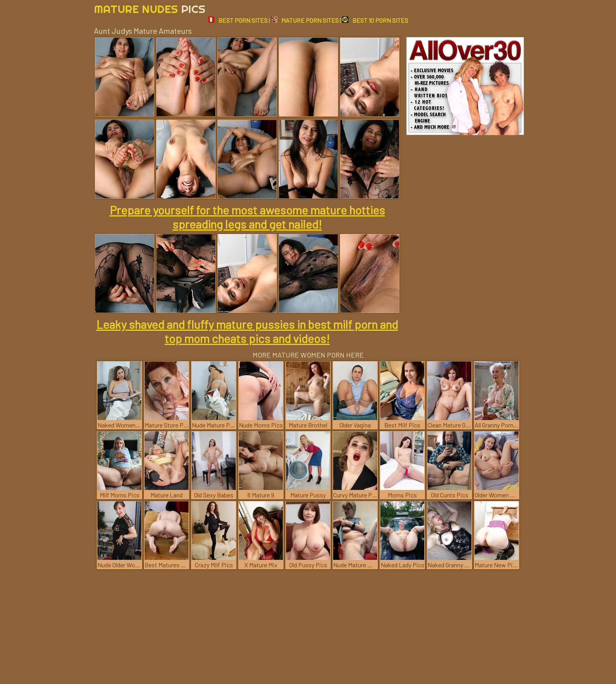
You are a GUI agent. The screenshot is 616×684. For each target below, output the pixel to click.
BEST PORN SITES (238, 20)
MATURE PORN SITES (305, 20)
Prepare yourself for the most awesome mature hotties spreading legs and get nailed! (247, 217)
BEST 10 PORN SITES (375, 20)
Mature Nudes (150, 9)
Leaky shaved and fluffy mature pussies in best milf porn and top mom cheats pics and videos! (247, 331)
